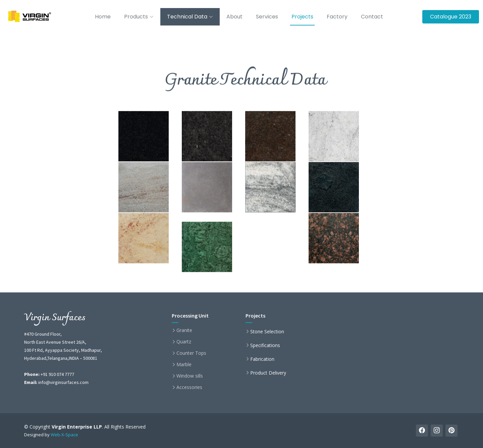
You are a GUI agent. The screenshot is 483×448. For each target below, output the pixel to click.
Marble (184, 365)
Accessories (189, 387)
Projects (302, 17)
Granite (184, 330)
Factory (337, 17)
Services (267, 17)
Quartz (184, 342)
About (234, 17)
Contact (372, 17)
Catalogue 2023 (451, 17)
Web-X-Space (64, 435)
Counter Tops (191, 353)
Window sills (190, 376)
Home (103, 17)
